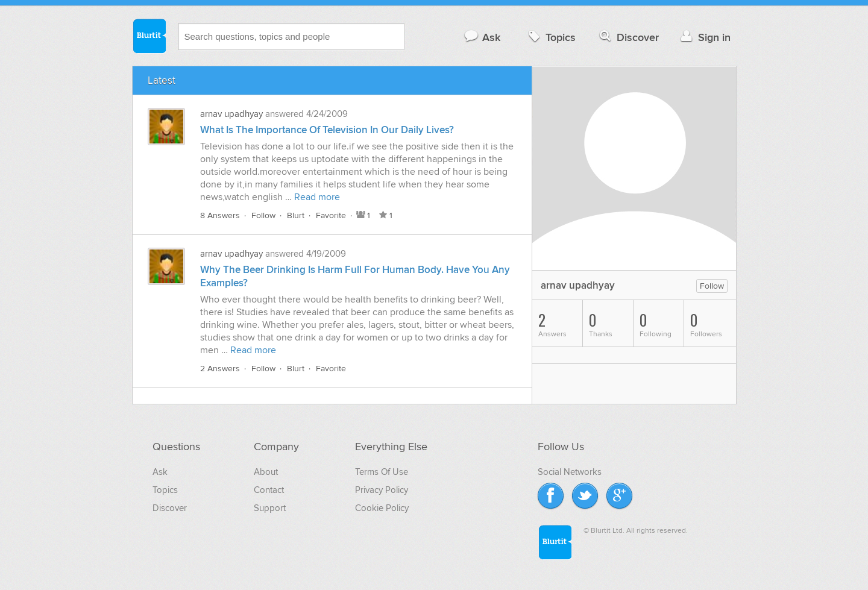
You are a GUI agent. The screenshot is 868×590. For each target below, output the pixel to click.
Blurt (296, 215)
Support (270, 508)
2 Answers (220, 369)
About (266, 472)
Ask (482, 37)
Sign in (704, 37)
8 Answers (220, 215)
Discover (628, 37)
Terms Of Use (382, 472)
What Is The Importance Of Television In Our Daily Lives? (327, 130)
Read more (317, 197)
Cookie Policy (382, 508)
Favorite (331, 215)
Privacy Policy (382, 490)
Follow (263, 215)
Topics (551, 37)
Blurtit (149, 36)
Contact (269, 490)
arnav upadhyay (231, 114)
